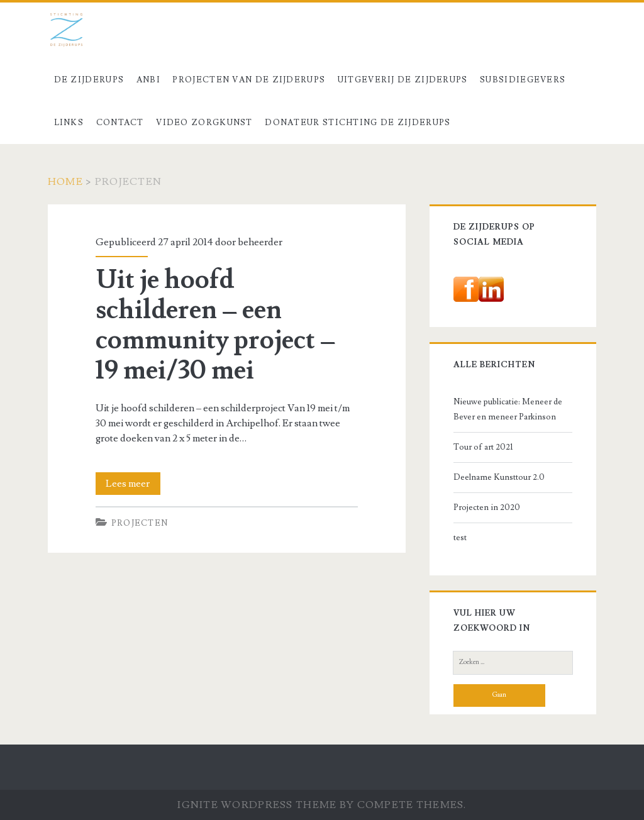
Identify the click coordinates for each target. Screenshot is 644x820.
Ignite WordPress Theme (257, 805)
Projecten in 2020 (487, 507)
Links (69, 123)
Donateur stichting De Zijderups (358, 123)
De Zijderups (89, 80)
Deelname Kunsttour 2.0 (499, 477)
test (460, 538)
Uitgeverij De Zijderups (403, 80)
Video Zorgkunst (204, 123)
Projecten (140, 523)
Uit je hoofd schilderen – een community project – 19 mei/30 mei (215, 325)
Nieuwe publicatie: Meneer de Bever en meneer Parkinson (508, 409)
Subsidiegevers (523, 80)
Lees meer (133, 484)
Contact (120, 123)
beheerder (260, 242)
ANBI (148, 80)
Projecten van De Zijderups (249, 80)
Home (65, 182)
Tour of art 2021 (483, 447)
